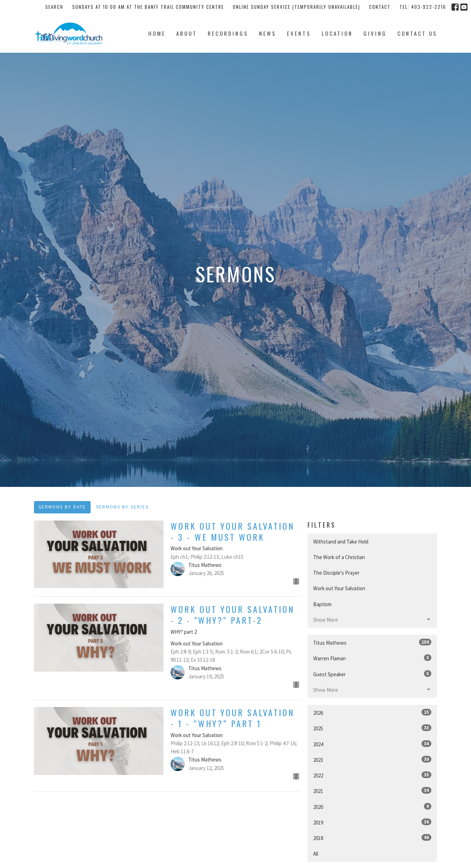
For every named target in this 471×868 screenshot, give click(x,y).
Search (54, 7)
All (316, 854)
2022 (372, 775)
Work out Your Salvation (339, 588)
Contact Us (417, 33)
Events (299, 33)
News (268, 33)
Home (157, 33)
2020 (372, 807)
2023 (372, 760)
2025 (372, 728)
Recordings (228, 33)
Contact (380, 7)
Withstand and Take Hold (341, 542)
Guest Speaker (372, 674)
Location (337, 33)
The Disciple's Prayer (336, 573)
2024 (372, 744)
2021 (372, 791)
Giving (375, 33)
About (187, 33)
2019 (372, 822)
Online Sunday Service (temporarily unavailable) (297, 7)
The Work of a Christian (339, 557)
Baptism (322, 604)
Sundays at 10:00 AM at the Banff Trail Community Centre (148, 7)
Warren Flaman (372, 658)
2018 (372, 838)
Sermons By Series (122, 507)
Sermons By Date (62, 507)
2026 (372, 712)
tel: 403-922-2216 (423, 7)
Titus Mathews (372, 642)
